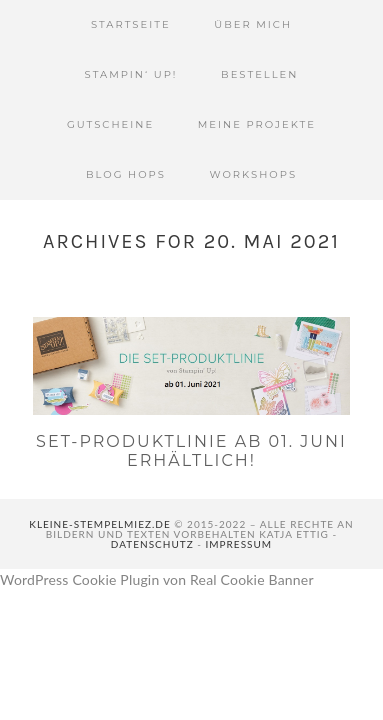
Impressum (239, 544)
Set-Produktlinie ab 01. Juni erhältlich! (191, 451)
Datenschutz (152, 544)
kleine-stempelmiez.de (99, 524)
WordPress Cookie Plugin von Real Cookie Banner (157, 579)
